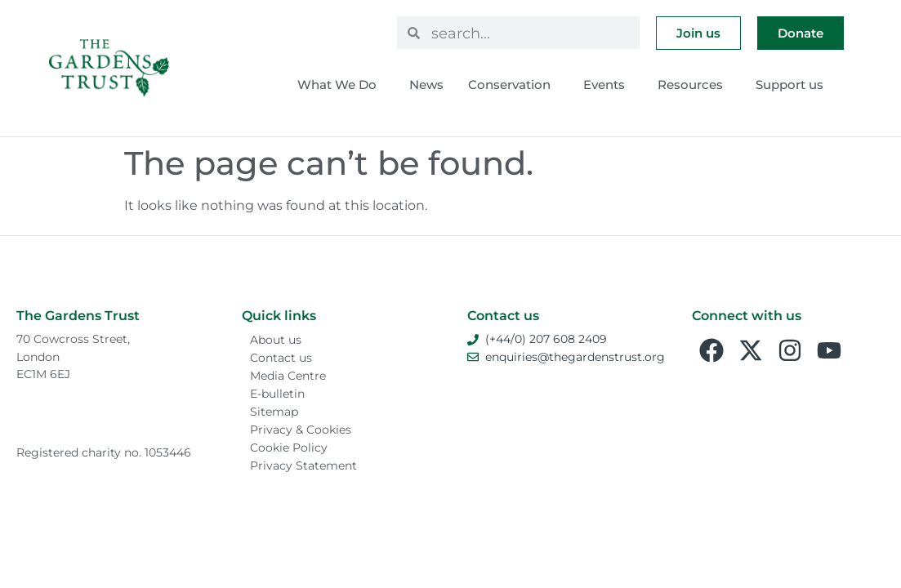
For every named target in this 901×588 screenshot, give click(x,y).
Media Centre (288, 376)
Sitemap (274, 412)
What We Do (341, 85)
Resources (694, 85)
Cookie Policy (289, 448)
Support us (794, 85)
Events (608, 85)
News (426, 85)
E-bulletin (277, 394)
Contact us (281, 358)
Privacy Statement (303, 465)
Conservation (513, 85)
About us (276, 340)
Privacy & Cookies (301, 430)
